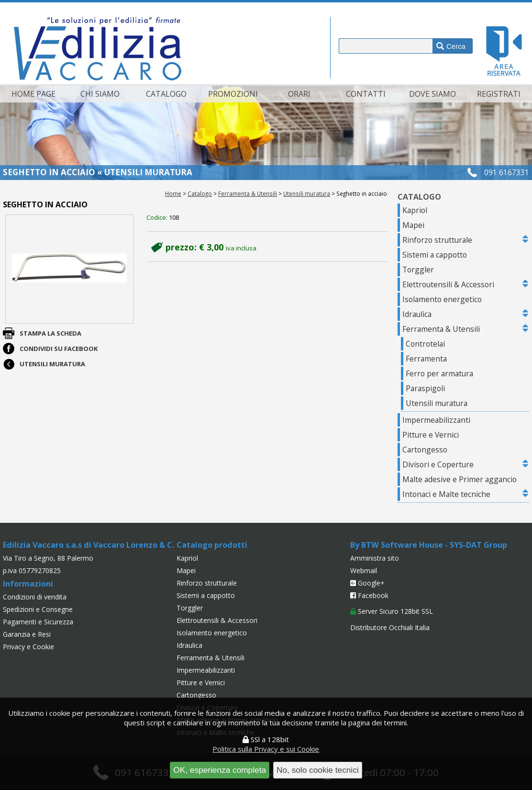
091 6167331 (507, 172)
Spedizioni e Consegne (38, 609)
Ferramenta (426, 359)
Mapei (413, 225)
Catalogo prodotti (212, 545)
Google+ (367, 583)
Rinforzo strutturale (437, 240)
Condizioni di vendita (35, 597)
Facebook (369, 595)
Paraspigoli (425, 388)
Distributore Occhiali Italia (390, 627)
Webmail (364, 570)
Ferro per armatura (439, 373)
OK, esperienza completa (220, 770)
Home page (33, 94)
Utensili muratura (307, 193)
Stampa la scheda (50, 333)
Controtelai (425, 344)
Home (173, 193)
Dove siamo (432, 94)
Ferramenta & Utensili (248, 193)
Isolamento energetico (442, 299)
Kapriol (415, 210)
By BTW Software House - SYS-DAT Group (429, 545)
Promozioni (233, 94)
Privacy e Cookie (28, 647)
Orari (299, 94)
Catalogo (166, 94)
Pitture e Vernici (431, 435)
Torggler (418, 270)
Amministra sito (375, 558)
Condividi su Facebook (59, 349)
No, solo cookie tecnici (318, 770)
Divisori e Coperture (438, 464)
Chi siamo (100, 94)
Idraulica (417, 314)
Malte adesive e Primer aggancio (460, 479)
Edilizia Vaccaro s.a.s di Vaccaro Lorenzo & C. (89, 545)
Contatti (366, 94)
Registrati (499, 94)
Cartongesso (425, 450)
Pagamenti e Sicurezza (38, 622)
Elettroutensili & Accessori (448, 284)
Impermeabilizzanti (436, 420)
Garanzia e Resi (27, 634)
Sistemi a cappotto (435, 255)
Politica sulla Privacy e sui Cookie (266, 749)
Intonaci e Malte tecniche (446, 494)
